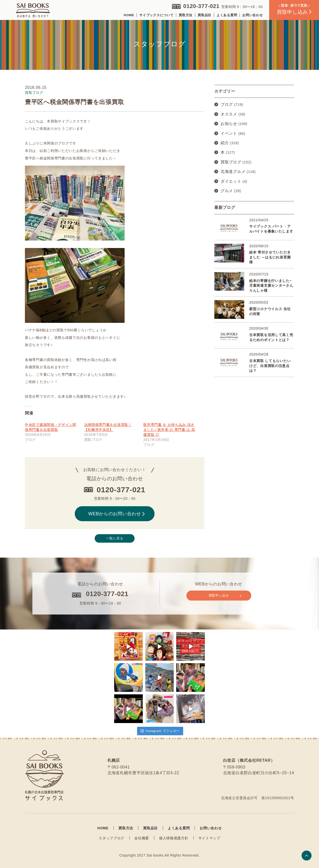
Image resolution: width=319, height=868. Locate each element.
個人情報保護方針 (174, 838)
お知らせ (229, 124)
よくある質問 (227, 15)
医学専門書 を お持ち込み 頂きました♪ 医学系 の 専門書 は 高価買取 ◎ (169, 430)
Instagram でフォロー (160, 731)
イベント (229, 133)
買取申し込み (225, 596)
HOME (129, 15)
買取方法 (186, 15)
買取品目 (204, 15)
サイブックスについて (156, 15)
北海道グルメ (233, 172)
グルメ (227, 191)
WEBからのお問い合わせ (116, 514)
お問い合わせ (252, 15)
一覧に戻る (115, 538)
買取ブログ (231, 162)
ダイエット (231, 181)
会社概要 (142, 838)
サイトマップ (209, 838)
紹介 (225, 143)
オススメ (229, 114)
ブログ (227, 104)
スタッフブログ (112, 838)
